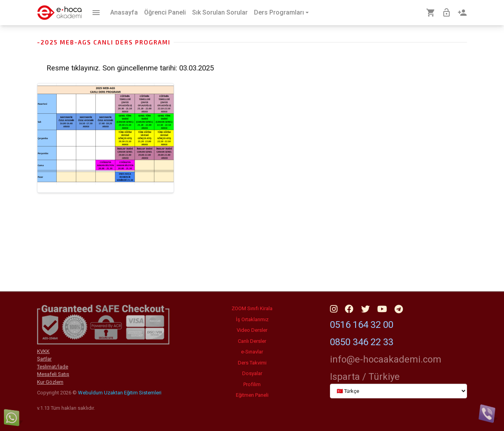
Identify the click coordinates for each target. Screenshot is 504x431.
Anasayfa (124, 12)
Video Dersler (252, 330)
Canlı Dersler (252, 341)
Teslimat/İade (53, 367)
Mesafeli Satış (53, 374)
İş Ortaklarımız (252, 319)
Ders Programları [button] (279, 12)
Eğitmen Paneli (252, 395)
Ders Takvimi (252, 363)
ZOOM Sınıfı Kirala (252, 308)
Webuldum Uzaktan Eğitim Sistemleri (120, 393)
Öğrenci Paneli (165, 12)
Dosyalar (252, 373)
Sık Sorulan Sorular (220, 12)
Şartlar (44, 359)
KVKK (43, 351)
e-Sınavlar (252, 352)
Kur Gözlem (50, 382)
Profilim (252, 384)
